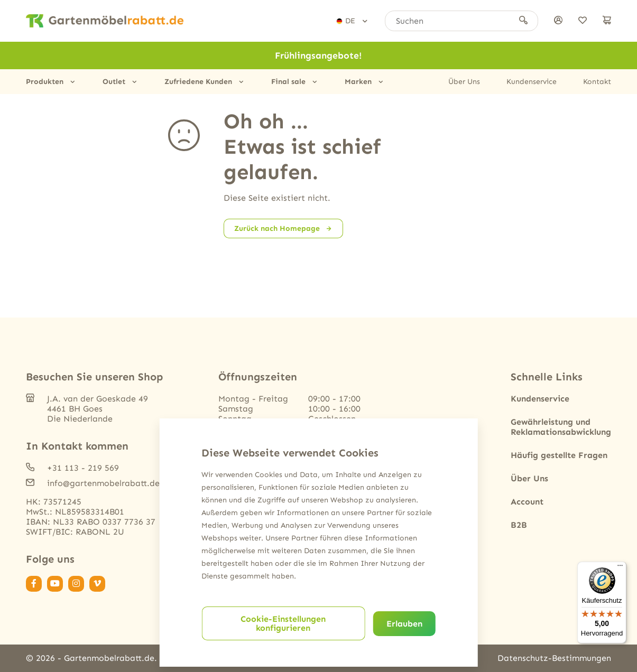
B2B (519, 525)
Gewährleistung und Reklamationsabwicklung (561, 427)
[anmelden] (558, 21)
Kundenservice (532, 82)
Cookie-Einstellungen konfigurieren (283, 623)
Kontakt (597, 82)
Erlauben (404, 624)
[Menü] (620, 568)
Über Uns (464, 82)
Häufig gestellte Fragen (559, 455)
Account (527, 502)
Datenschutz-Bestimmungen (554, 658)
